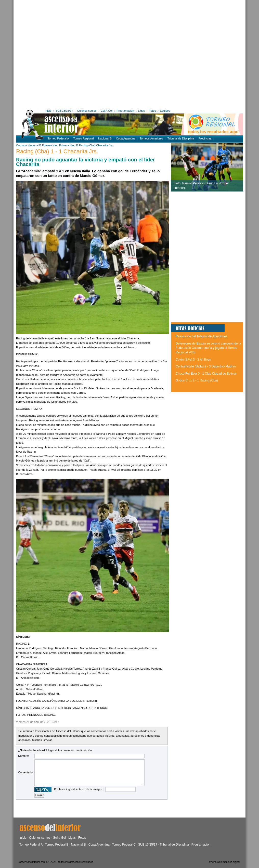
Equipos (165, 111)
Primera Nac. (50, 145)
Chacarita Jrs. (105, 145)
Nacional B (105, 138)
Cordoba (21, 145)
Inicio (48, 111)
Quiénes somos (87, 111)
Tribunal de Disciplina (181, 138)
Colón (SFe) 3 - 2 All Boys (193, 360)
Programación (125, 111)
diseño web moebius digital (224, 862)
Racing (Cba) (87, 145)
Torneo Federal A (58, 138)
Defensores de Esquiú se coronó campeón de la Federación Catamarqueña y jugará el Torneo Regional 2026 (208, 348)
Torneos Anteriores (151, 138)
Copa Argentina (126, 138)
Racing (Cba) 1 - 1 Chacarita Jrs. (57, 151)
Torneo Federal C (124, 845)
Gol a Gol (59, 838)
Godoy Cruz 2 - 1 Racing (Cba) (197, 380)
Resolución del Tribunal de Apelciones (202, 336)
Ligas (141, 111)
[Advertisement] (53, 53)
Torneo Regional (84, 138)
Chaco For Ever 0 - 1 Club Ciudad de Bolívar (206, 374)
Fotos (152, 111)
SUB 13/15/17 (64, 111)
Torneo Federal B (57, 845)
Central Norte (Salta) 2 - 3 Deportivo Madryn (206, 366)
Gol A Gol (107, 111)
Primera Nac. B (69, 145)
